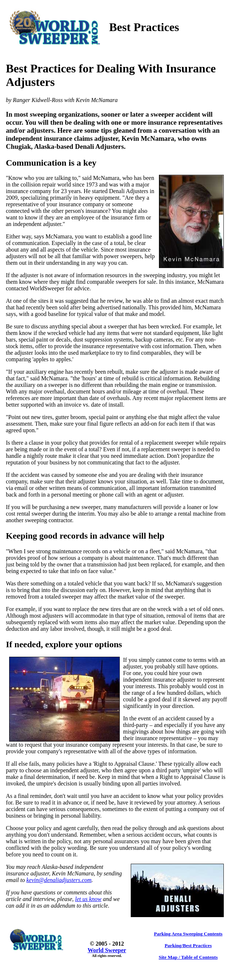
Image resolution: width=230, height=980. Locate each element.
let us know (88, 899)
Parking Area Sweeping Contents (188, 934)
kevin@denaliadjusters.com (59, 880)
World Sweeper (107, 950)
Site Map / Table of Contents (188, 957)
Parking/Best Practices (188, 945)
